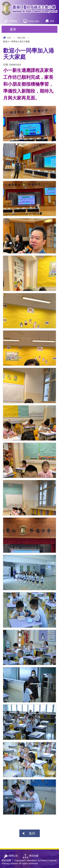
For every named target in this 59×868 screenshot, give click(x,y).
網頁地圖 (6, 860)
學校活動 (21, 38)
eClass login (34, 21)
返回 (32, 833)
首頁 (52, 21)
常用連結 (13, 21)
